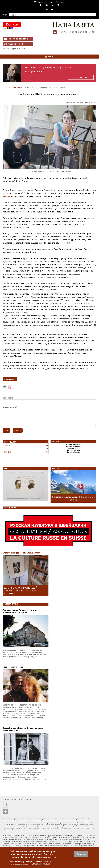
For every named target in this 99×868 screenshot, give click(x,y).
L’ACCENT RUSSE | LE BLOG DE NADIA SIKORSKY (21, 553)
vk (47, 5)
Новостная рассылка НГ (19, 39)
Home (5, 87)
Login (5, 15)
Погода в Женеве (73, 444)
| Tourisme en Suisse (82, 498)
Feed (58, 5)
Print (5, 387)
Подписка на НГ (16, 44)
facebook (41, 5)
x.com (52, 5)
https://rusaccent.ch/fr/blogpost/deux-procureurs (49, 73)
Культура (16, 87)
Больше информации (41, 864)
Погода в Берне (73, 448)
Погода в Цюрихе (73, 446)
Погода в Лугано (73, 450)
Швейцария (10, 379)
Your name (8, 398)
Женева (86, 103)
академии (8, 196)
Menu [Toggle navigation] (50, 56)
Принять (81, 854)
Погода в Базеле (73, 452)
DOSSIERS (56, 469)
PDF (9, 387)
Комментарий (10, 407)
